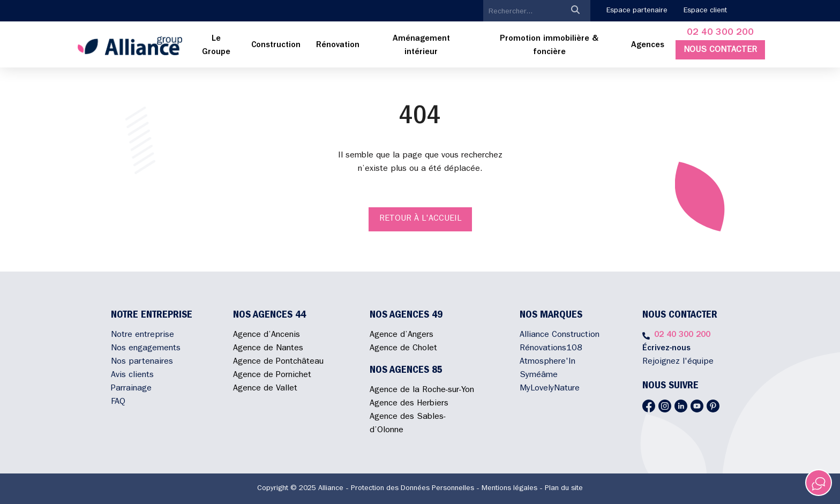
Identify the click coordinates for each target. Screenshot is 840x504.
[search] (522, 12)
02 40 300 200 (720, 33)
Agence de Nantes (268, 349)
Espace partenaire (637, 11)
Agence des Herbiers (409, 404)
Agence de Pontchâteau (278, 362)
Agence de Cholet (403, 349)
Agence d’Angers (402, 335)
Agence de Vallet (265, 389)
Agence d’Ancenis (267, 335)
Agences (648, 46)
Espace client (705, 11)
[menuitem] (216, 46)
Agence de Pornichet (272, 375)
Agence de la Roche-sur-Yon (422, 390)
